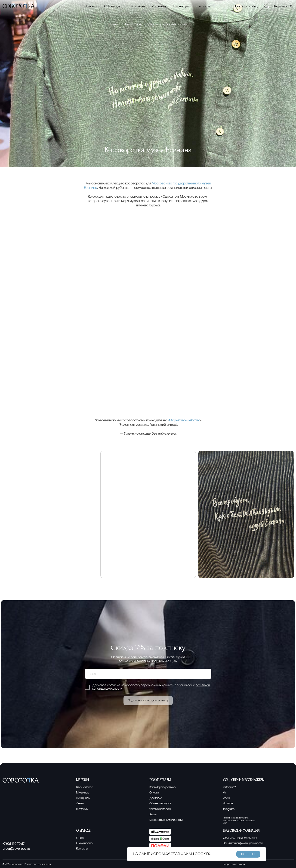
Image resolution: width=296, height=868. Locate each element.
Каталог (92, 6)
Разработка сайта (234, 864)
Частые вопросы (161, 809)
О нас (80, 838)
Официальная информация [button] (243, 838)
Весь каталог (85, 787)
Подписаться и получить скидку (148, 700)
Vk (225, 793)
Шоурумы (83, 809)
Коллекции (181, 6)
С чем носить (86, 843)
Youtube (229, 804)
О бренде (112, 6)
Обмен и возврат (162, 804)
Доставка (156, 798)
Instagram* (230, 787)
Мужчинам (84, 793)
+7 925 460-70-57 (13, 844)
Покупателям (135, 6)
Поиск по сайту (246, 6)
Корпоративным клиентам (168, 820)
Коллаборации (135, 24)
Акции (154, 814)
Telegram (229, 809)
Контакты (203, 6)
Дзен (227, 798)
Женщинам (84, 798)
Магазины (159, 6)
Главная (114, 24)
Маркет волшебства (185, 420)
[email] (148, 674)
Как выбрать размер (164, 787)
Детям (80, 804)
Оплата (155, 793)
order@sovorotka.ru (16, 849)
